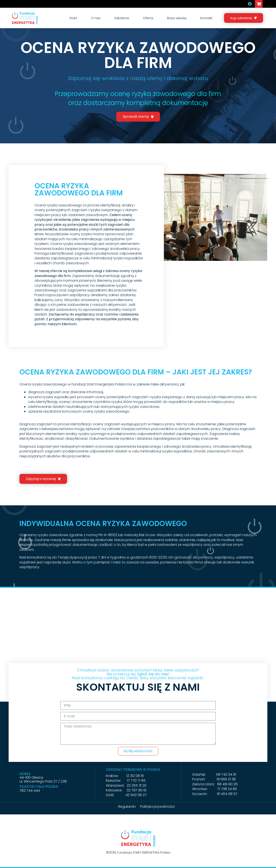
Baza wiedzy (177, 18)
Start (73, 18)
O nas (96, 18)
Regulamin (127, 807)
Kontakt (206, 18)
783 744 (26, 791)
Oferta (148, 18)
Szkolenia (122, 18)
